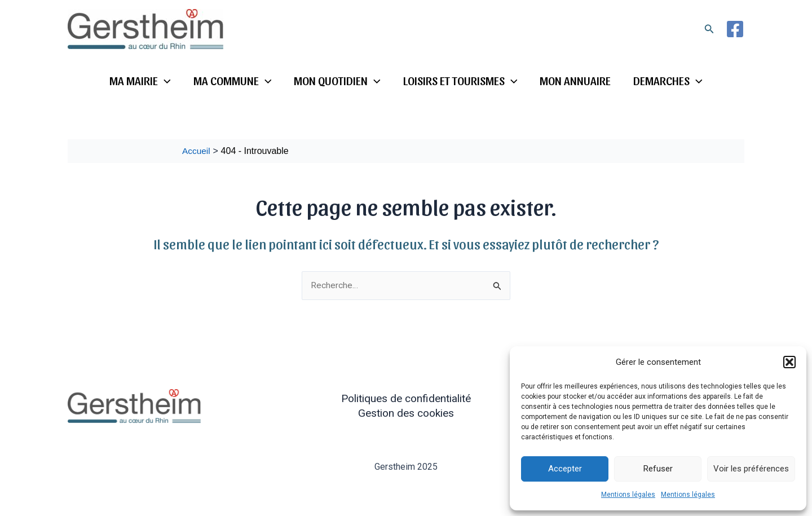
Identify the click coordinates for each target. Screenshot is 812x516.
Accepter (565, 469)
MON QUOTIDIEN (337, 81)
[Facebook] (735, 29)
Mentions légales (628, 495)
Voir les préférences (751, 469)
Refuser (658, 469)
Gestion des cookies (406, 413)
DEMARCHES (671, 81)
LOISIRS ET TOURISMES (461, 81)
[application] (162, 81)
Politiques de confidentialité (406, 399)
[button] (789, 362)
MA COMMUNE (231, 81)
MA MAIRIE (137, 81)
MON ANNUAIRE (577, 80)
